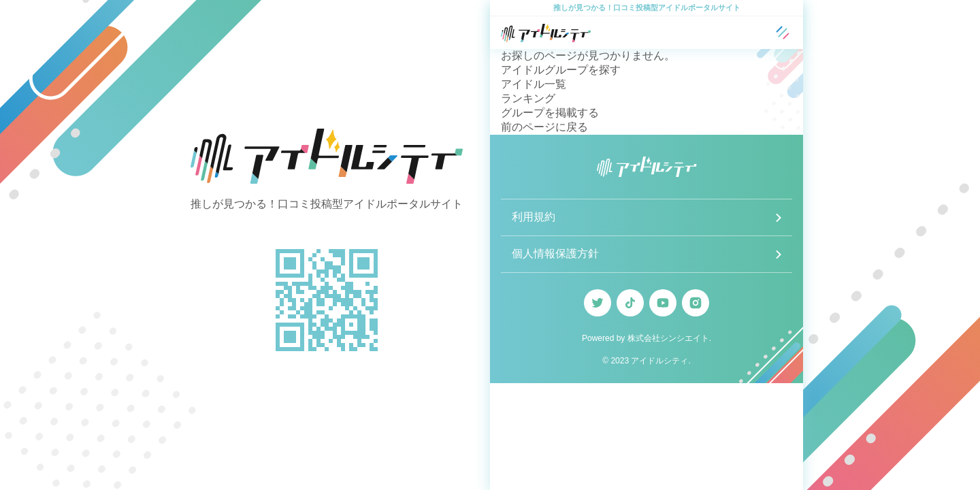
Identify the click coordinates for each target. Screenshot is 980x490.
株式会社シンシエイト (668, 338)
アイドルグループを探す (561, 70)
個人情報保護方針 (555, 254)
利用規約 (534, 217)
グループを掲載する (550, 113)
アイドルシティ (659, 361)
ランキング (528, 98)
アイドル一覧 (534, 84)
